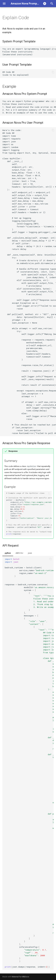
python (8, 553)
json (30, 553)
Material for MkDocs (20, 977)
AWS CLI (19, 553)
